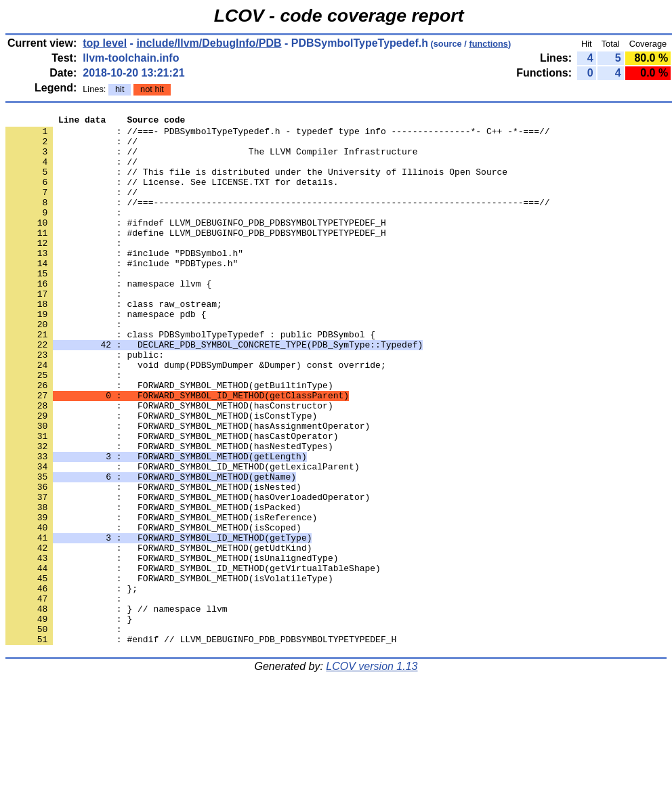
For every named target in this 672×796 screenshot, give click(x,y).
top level (105, 43)
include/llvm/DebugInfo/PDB (209, 43)
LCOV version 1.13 (372, 772)
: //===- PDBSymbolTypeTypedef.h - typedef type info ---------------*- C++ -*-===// (277, 135)
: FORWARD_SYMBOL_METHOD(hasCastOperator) (172, 501)
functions (488, 44)
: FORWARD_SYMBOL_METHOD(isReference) (161, 598)
